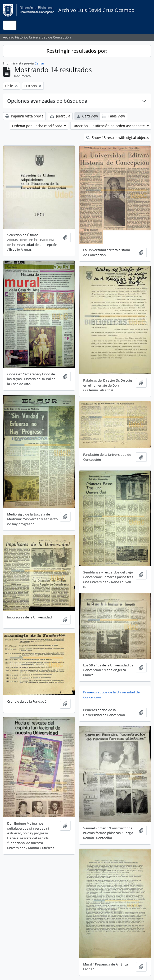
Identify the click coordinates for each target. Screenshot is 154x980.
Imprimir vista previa (24, 116)
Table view (114, 116)
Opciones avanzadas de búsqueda (47, 101)
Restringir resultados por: (77, 51)
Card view (87, 116)
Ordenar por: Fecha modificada (38, 126)
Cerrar (39, 63)
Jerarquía (60, 116)
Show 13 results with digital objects (117, 138)
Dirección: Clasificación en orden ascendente (109, 126)
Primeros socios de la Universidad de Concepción (111, 695)
